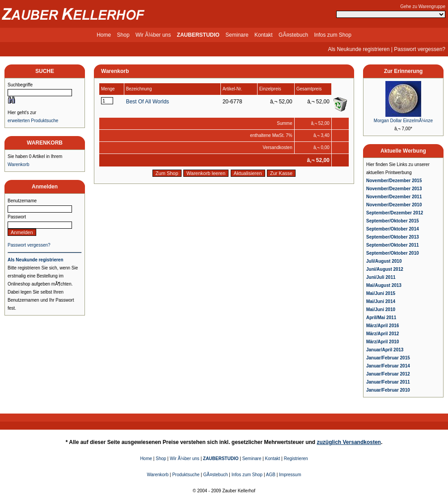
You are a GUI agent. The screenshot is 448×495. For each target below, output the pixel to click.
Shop (123, 35)
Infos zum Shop (332, 35)
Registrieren (296, 459)
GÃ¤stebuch (293, 35)
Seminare (237, 35)
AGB (271, 475)
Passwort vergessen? (420, 49)
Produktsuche (186, 475)
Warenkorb (19, 164)
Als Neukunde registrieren (359, 49)
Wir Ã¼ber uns (153, 35)
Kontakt (264, 35)
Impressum (290, 475)
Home (104, 35)
